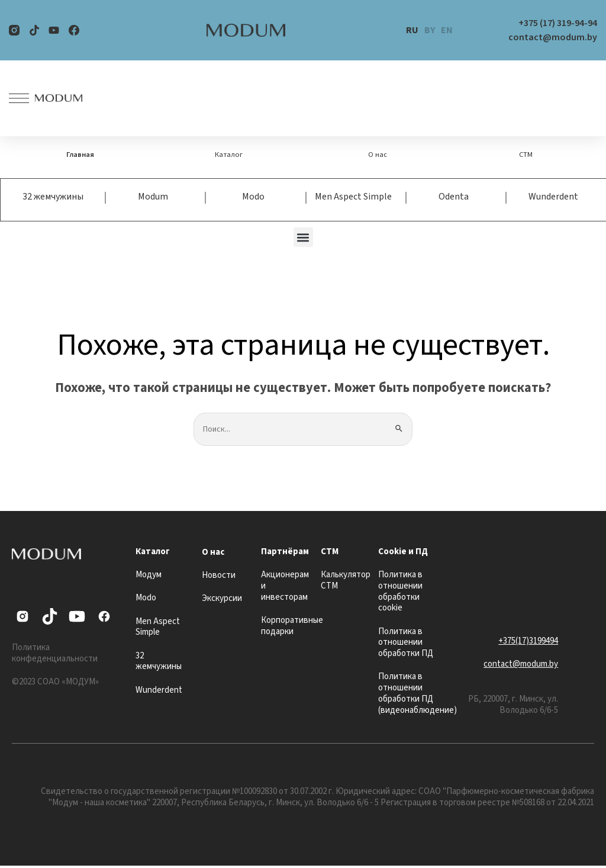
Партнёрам (285, 553)
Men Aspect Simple (353, 198)
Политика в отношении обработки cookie (400, 594)
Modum (153, 198)
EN (447, 30)
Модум (149, 577)
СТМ (526, 155)
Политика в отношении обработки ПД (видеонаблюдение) (418, 695)
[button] (303, 238)
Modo (253, 198)
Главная (80, 155)
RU (412, 30)
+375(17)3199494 (528, 643)
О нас (378, 155)
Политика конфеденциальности (55, 655)
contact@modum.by (521, 666)
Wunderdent (553, 198)
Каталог (229, 155)
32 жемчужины (53, 198)
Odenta (454, 198)
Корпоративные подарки (292, 628)
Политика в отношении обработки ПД (406, 644)
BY (430, 30)
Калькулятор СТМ (346, 583)
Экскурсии (222, 601)
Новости (219, 578)
